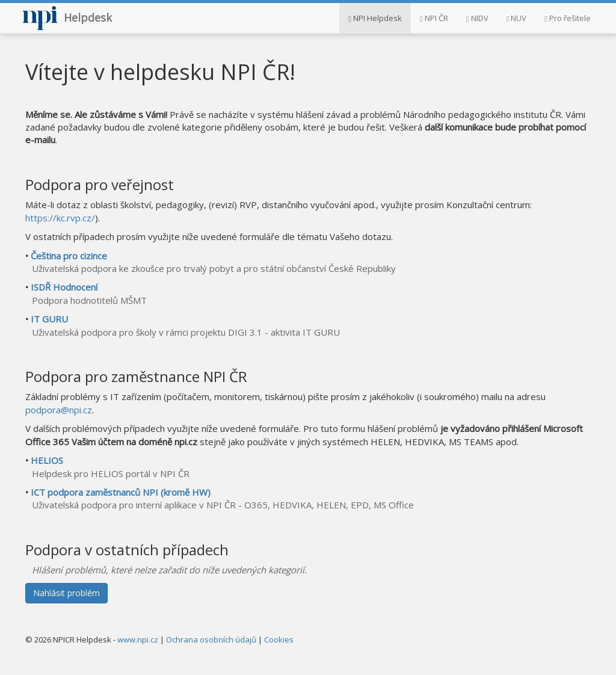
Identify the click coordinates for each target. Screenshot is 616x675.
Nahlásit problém (66, 593)
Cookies (279, 640)
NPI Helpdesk (375, 18)
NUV (517, 18)
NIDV (477, 18)
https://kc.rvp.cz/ (60, 218)
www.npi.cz (138, 640)
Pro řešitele (568, 18)
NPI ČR (434, 18)
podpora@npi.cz (59, 410)
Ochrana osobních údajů (211, 640)
